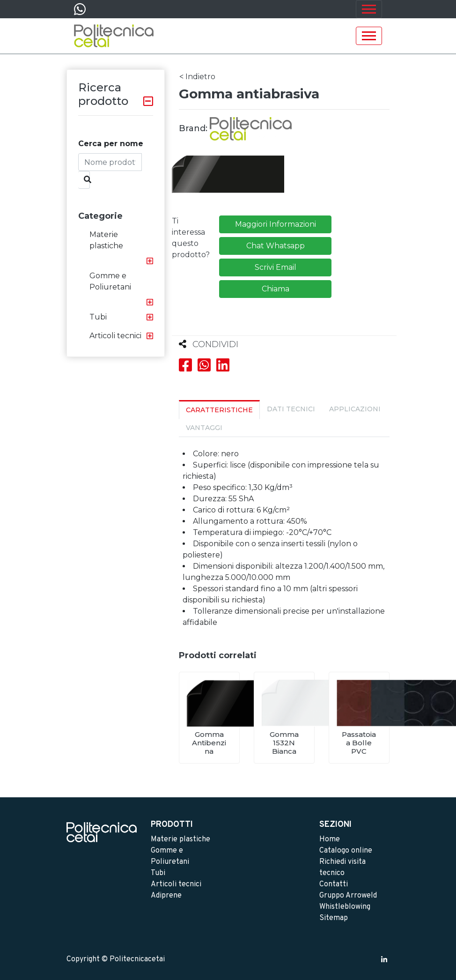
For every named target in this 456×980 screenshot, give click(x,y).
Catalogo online (346, 851)
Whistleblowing (345, 907)
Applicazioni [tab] (355, 409)
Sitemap (334, 918)
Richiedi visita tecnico (342, 868)
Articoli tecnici (115, 336)
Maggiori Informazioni (276, 224)
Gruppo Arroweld (348, 896)
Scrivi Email (276, 267)
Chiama (276, 289)
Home (330, 839)
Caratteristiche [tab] (219, 410)
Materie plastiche (106, 240)
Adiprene (166, 896)
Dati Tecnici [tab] (291, 409)
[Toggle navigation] (369, 9)
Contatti (334, 884)
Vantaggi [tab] (204, 428)
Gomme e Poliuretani (110, 281)
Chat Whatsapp (276, 246)
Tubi (98, 317)
